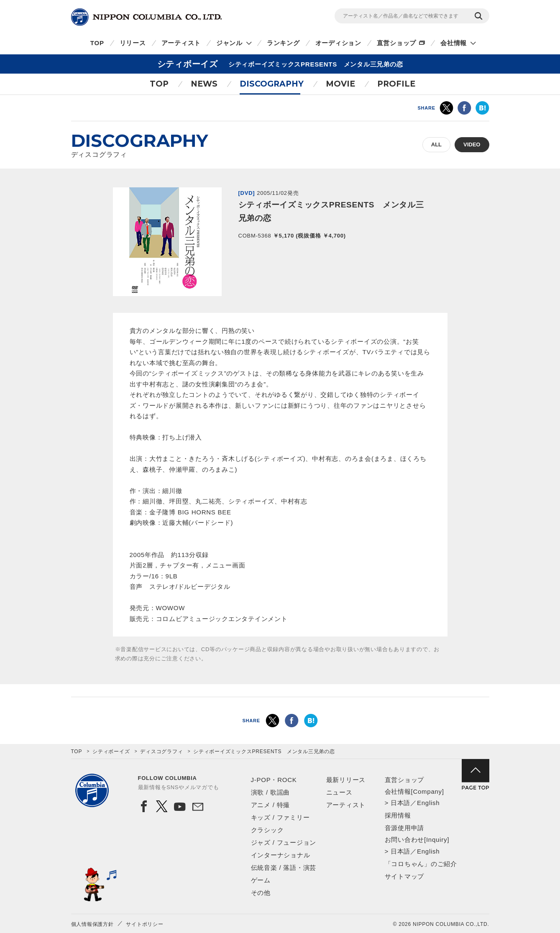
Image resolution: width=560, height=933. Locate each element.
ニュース (339, 792)
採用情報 (398, 815)
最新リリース (346, 780)
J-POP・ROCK (274, 780)
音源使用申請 (405, 828)
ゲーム (261, 880)
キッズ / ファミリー (280, 817)
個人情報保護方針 (92, 924)
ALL (436, 144)
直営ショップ (397, 43)
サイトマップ (405, 876)
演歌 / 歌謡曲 (271, 792)
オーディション (338, 43)
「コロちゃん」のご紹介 (421, 864)
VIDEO (472, 144)
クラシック (267, 830)
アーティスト (181, 43)
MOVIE (340, 84)
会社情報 (454, 43)
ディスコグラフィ (161, 752)
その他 (261, 893)
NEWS (204, 84)
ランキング (283, 43)
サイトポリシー (144, 924)
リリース (133, 43)
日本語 (400, 803)
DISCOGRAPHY (272, 84)
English (428, 803)
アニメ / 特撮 (271, 805)
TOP (97, 43)
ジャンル (229, 43)
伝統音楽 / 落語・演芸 (284, 868)
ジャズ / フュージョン (284, 842)
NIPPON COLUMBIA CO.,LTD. (146, 17)
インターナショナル (281, 855)
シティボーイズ (111, 752)
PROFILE (396, 84)
